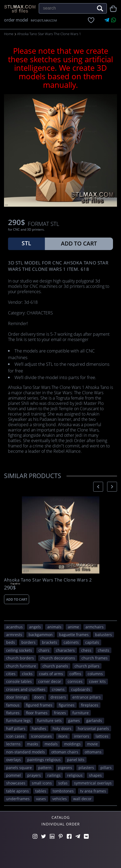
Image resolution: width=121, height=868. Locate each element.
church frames (95, 658)
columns (95, 674)
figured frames (39, 705)
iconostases (41, 736)
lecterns (13, 744)
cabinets (71, 642)
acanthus (14, 627)
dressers (58, 697)
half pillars (16, 728)
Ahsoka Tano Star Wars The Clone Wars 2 (48, 580)
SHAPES (95, 775)
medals (51, 744)
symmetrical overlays (93, 783)
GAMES (74, 720)
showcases (16, 783)
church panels (55, 666)
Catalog (61, 817)
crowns (58, 689)
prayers (34, 775)
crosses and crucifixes (26, 689)
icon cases (15, 736)
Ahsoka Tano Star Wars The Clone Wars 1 (49, 34)
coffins (75, 674)
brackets (50, 642)
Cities (11, 674)
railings (54, 775)
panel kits (76, 760)
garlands (94, 720)
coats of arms (51, 674)
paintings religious (44, 760)
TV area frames (93, 791)
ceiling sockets (19, 650)
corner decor (50, 681)
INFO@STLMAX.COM (44, 20)
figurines (67, 705)
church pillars (87, 666)
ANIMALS (54, 627)
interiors (82, 736)
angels (35, 627)
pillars (106, 768)
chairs (44, 650)
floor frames (37, 713)
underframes (18, 799)
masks (33, 744)
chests (104, 650)
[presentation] (98, 487)
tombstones (63, 791)
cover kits (97, 681)
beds (11, 642)
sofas (63, 783)
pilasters (86, 768)
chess (86, 650)
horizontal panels (93, 728)
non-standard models (26, 752)
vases (41, 799)
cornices (75, 681)
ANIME (73, 627)
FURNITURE (81, 713)
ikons (63, 736)
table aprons (17, 791)
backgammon (41, 635)
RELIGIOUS (75, 775)
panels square (19, 768)
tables (41, 791)
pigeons (65, 768)
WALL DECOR (82, 799)
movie (92, 744)
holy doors (62, 728)
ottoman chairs (65, 752)
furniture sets (49, 720)
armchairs (95, 627)
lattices (102, 736)
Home (9, 34)
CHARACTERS (65, 650)
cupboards (81, 689)
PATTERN (45, 768)
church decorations (58, 658)
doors (39, 697)
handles (39, 728)
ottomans (93, 752)
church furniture (21, 666)
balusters (104, 635)
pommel (13, 775)
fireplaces (90, 705)
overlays (13, 760)
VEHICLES (60, 799)
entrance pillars (87, 697)
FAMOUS (13, 705)
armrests (14, 635)
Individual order (61, 824)
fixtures (13, 713)
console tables (19, 681)
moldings (72, 744)
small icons (42, 783)
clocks (27, 674)
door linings (17, 697)
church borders (20, 658)
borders (28, 642)
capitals (92, 642)
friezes (60, 713)
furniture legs (18, 720)
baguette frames (74, 635)
